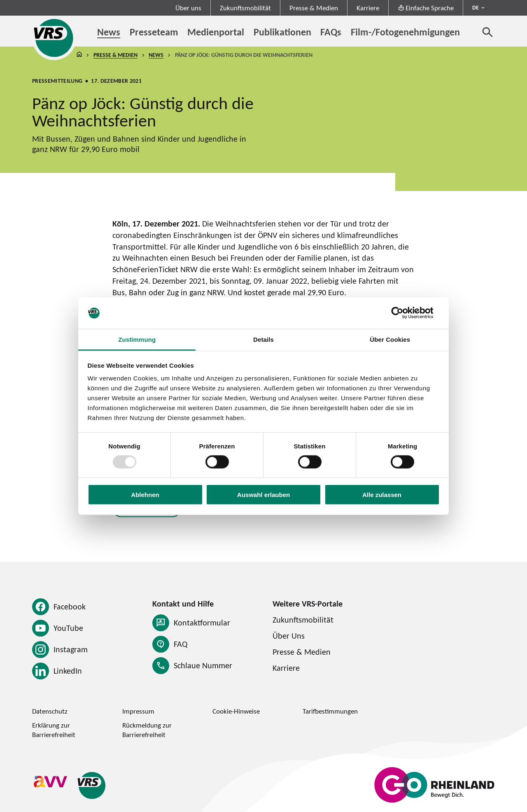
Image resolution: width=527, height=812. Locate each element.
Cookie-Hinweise (236, 711)
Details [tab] (263, 339)
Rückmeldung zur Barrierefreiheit (147, 730)
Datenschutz (50, 711)
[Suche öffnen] (488, 32)
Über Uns (289, 636)
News (156, 55)
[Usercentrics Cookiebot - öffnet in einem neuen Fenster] (404, 313)
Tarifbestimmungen (330, 711)
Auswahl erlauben (263, 495)
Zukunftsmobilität (245, 8)
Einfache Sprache (426, 8)
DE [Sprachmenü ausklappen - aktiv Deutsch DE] (476, 7)
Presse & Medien (314, 8)
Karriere (368, 8)
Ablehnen (145, 495)
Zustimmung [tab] (137, 339)
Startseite (79, 55)
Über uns (188, 8)
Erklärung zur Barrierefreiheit (54, 730)
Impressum (138, 711)
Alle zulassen (382, 495)
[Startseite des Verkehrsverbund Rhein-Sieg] (54, 38)
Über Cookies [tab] (390, 339)
